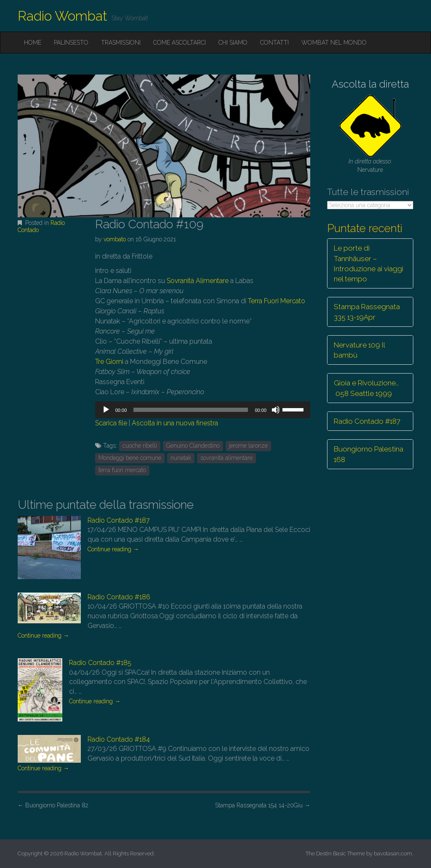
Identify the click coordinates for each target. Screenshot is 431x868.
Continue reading (113, 549)
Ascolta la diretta (370, 84)
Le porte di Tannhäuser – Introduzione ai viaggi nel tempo (368, 263)
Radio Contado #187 (119, 520)
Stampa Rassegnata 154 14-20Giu (263, 805)
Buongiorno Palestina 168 (368, 454)
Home (33, 43)
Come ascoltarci (180, 43)
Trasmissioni (121, 43)
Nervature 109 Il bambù (359, 350)
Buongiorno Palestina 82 (53, 805)
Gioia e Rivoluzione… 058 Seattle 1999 (366, 388)
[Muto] (276, 410)
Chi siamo (233, 43)
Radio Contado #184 (119, 739)
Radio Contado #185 (100, 663)
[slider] (191, 410)
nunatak (181, 458)
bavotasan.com (393, 853)
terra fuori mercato (122, 470)
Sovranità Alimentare (198, 281)
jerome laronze (248, 446)
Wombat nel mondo (334, 43)
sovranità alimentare (226, 458)
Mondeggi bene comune (130, 458)
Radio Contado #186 (119, 597)
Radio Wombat (63, 16)
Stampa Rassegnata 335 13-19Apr (367, 312)
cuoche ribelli (140, 446)
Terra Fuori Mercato (277, 301)
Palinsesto (71, 43)
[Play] (106, 410)
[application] (203, 410)
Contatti (274, 43)
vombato (115, 239)
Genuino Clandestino (193, 446)
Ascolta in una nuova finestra (175, 423)
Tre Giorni (109, 362)
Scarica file (111, 423)
